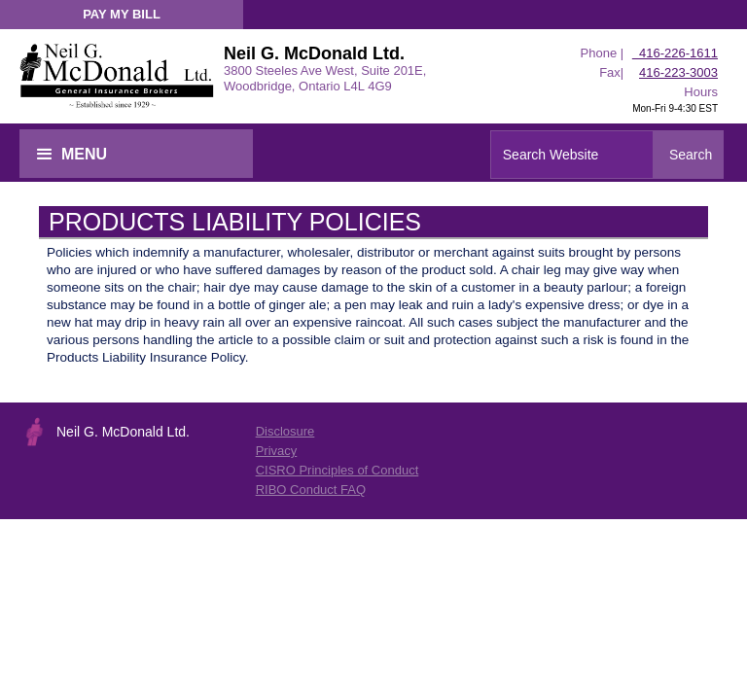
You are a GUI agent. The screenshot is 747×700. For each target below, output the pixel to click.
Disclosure (285, 431)
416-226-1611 (675, 53)
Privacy (277, 451)
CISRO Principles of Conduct (338, 470)
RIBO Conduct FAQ (311, 490)
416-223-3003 (678, 72)
